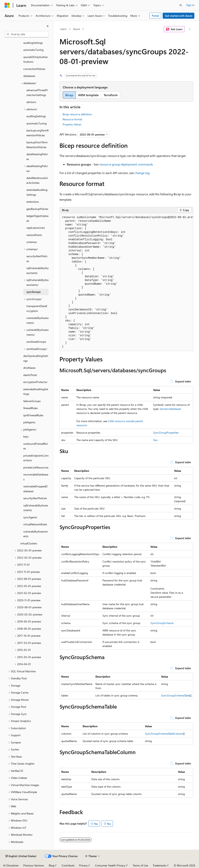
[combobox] (27, 34)
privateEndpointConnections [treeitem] (36, 458)
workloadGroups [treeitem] (36, 342)
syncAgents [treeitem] (30, 517)
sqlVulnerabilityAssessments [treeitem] (38, 270)
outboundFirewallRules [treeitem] (35, 446)
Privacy (83, 865)
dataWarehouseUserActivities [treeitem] (37, 180)
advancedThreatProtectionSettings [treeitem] (37, 92)
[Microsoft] (7, 5)
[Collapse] (48, 26)
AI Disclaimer (11, 865)
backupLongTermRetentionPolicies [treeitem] (38, 133)
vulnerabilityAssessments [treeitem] (38, 320)
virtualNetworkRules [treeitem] (35, 524)
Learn (63, 29)
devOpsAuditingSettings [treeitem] (36, 358)
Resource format (72, 119)
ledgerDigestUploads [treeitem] (37, 218)
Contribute (68, 865)
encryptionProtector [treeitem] (35, 382)
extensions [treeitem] (33, 202)
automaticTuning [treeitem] (33, 50)
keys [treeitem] (26, 436)
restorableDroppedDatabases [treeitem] (35, 489)
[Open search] (181, 5)
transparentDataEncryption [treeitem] (37, 308)
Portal (155, 16)
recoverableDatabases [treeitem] (36, 477)
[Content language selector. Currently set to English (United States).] (21, 856)
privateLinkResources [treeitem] (36, 467)
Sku (155, 440)
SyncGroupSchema (162, 623)
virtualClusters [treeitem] (29, 543)
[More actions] (190, 29)
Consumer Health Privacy (110, 865)
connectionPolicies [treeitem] (34, 69)
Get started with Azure (179, 16)
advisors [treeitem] (31, 102)
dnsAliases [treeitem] (29, 368)
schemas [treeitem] (32, 242)
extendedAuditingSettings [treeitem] (37, 192)
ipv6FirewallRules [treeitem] (33, 415)
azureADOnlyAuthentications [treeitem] (36, 59)
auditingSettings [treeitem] (33, 43)
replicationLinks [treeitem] (36, 228)
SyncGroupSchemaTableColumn (164, 734)
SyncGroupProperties (166, 433)
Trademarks (160, 865)
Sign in (190, 5)
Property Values (72, 124)
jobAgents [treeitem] (29, 422)
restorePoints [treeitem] (34, 235)
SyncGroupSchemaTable (175, 695)
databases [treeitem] (29, 76)
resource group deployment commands (126, 164)
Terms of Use (140, 865)
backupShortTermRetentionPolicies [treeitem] (37, 145)
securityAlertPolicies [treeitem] (37, 259)
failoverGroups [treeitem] (32, 401)
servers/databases (170, 409)
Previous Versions (34, 865)
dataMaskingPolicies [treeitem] (37, 157)
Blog (51, 865)
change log (142, 173)
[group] (126, 282)
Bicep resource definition (77, 114)
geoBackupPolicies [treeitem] (37, 209)
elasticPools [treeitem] (30, 375)
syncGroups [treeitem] (34, 292)
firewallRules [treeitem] (31, 408)
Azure (76, 29)
